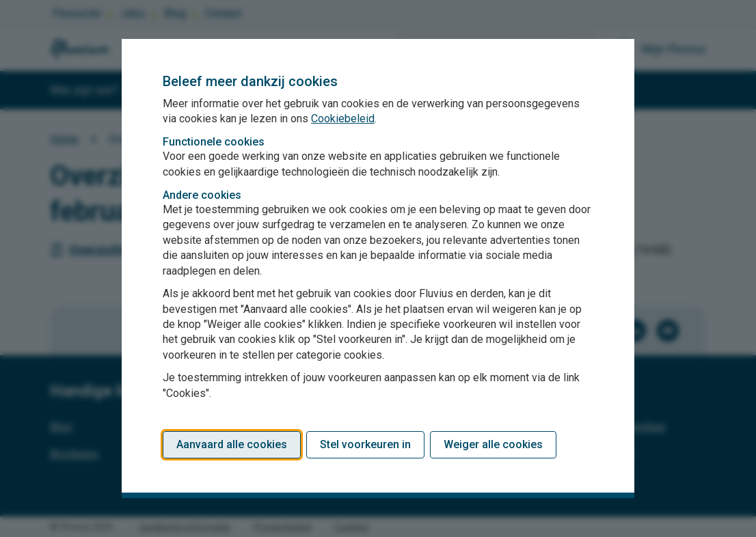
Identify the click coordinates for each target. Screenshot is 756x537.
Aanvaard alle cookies (232, 444)
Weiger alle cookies (493, 444)
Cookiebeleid (343, 119)
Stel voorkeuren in (365, 444)
